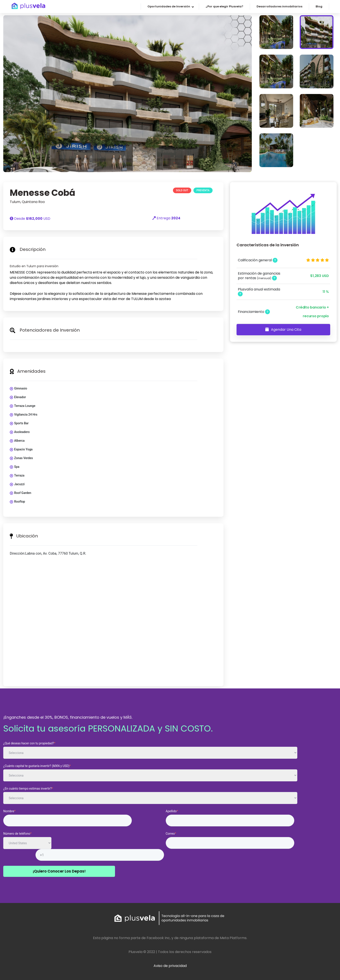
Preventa (203, 190)
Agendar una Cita (283, 329)
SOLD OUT (182, 190)
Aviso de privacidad (170, 966)
